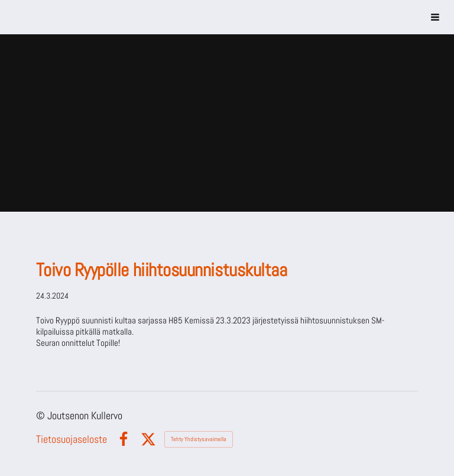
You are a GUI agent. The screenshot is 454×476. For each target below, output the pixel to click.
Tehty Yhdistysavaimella (199, 439)
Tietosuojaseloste (72, 439)
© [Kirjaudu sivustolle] (42, 415)
